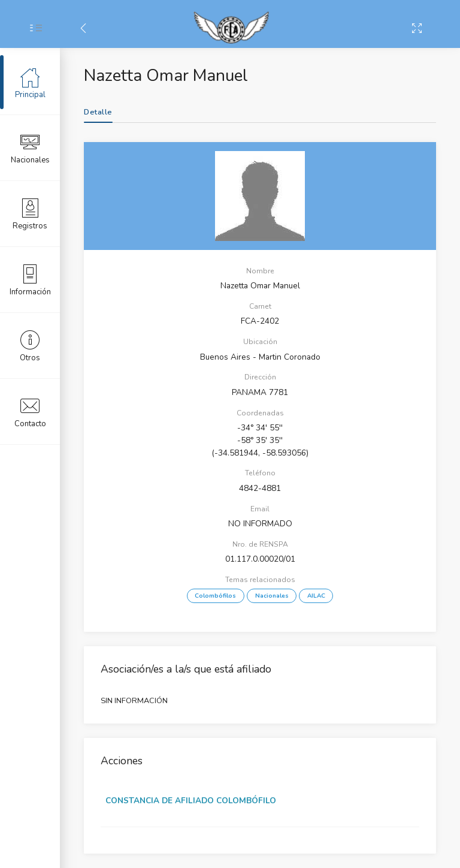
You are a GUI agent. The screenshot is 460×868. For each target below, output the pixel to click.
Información (30, 279)
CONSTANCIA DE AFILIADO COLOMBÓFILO (191, 801)
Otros (30, 345)
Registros (30, 213)
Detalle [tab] (98, 112)
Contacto (30, 411)
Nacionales (30, 147)
